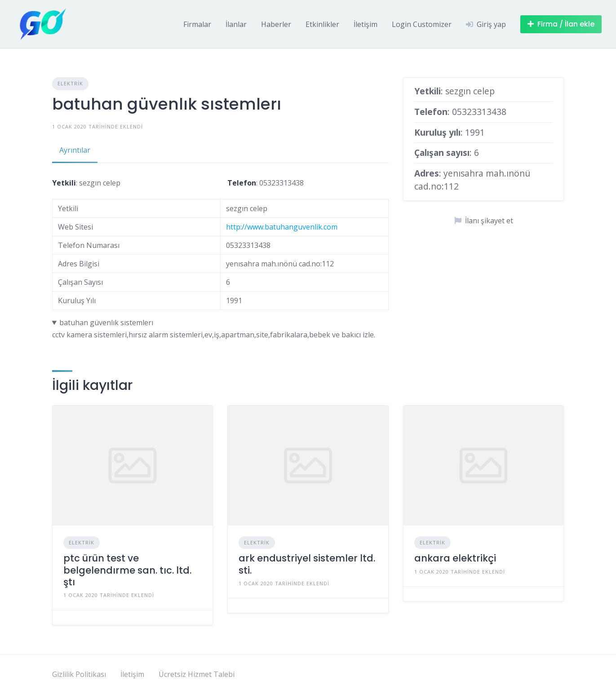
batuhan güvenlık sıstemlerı (106, 323)
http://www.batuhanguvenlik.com (282, 227)
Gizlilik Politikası (79, 674)
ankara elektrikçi (455, 558)
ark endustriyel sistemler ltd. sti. (307, 564)
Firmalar (197, 24)
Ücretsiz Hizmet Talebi (197, 674)
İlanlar (236, 24)
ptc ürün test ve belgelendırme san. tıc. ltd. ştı (127, 570)
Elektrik (70, 83)
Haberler (276, 24)
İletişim (366, 24)
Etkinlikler (322, 24)
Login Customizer (422, 24)
